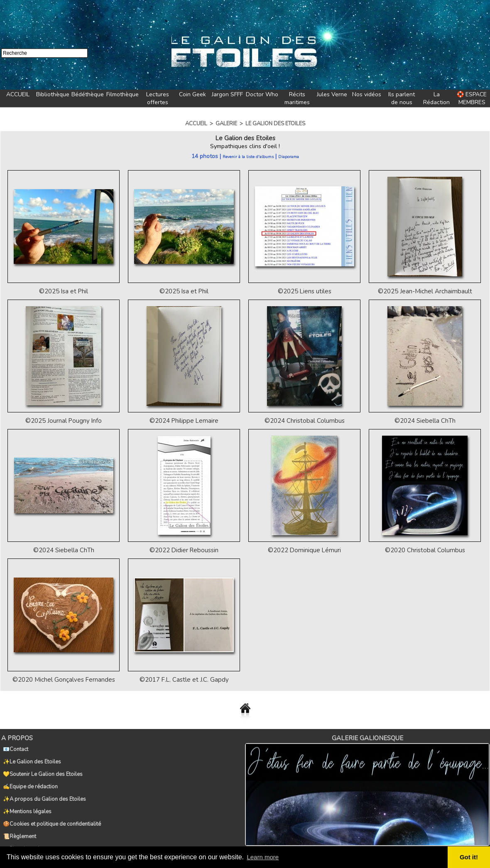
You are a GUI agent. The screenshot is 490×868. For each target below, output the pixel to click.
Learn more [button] (264, 857)
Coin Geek (192, 94)
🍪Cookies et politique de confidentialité (50, 801)
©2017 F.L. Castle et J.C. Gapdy (184, 678)
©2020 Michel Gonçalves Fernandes (64, 678)
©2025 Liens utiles (304, 291)
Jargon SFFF (227, 94)
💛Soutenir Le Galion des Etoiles (41, 764)
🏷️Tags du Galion (23, 828)
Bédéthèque (88, 94)
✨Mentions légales (26, 792)
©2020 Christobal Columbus (425, 549)
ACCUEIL (18, 94)
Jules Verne (332, 94)
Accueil (196, 124)
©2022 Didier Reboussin (184, 549)
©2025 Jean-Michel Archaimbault (425, 291)
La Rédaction (436, 98)
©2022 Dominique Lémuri (305, 549)
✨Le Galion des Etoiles (30, 755)
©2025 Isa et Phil (64, 291)
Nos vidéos (367, 94)
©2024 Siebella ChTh (425, 420)
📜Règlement (18, 810)
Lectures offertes (158, 98)
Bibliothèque (53, 94)
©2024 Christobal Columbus (304, 420)
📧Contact (14, 746)
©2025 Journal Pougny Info (64, 420)
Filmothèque (122, 94)
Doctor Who (262, 94)
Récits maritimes (297, 98)
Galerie (226, 124)
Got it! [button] (470, 857)
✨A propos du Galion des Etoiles (43, 783)
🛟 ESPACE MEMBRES (472, 98)
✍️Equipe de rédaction (29, 773)
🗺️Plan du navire (22, 819)
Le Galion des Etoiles (275, 124)
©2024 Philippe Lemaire (184, 420)
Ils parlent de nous (402, 98)
